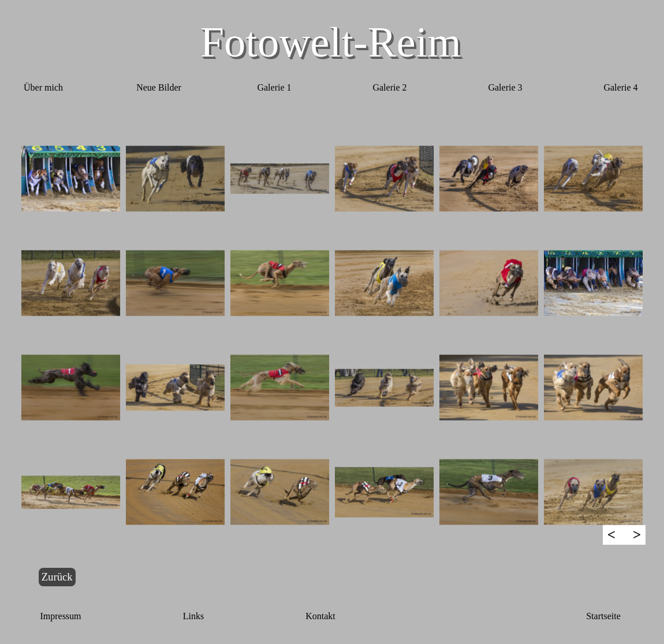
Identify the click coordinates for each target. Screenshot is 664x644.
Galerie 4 (620, 87)
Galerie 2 (389, 87)
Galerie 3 (505, 87)
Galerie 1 (274, 87)
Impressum (60, 616)
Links (193, 616)
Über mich (43, 87)
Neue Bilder (159, 87)
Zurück (57, 577)
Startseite (603, 616)
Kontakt (320, 616)
